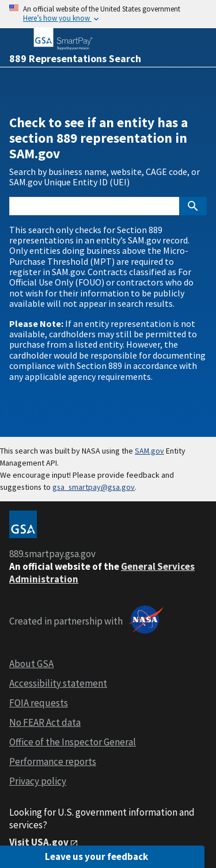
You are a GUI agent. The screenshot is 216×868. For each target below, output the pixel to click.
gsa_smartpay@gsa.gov (94, 487)
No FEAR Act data (45, 722)
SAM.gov (149, 451)
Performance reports (53, 762)
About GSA (31, 664)
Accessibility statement (58, 683)
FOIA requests (39, 703)
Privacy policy (38, 781)
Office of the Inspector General (73, 742)
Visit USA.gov (39, 842)
